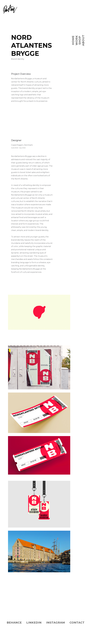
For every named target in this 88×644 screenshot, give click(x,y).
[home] (9, 7)
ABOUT (83, 40)
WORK (77, 40)
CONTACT (77, 623)
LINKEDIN (34, 623)
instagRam (56, 623)
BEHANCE (14, 623)
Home (73, 40)
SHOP (80, 40)
